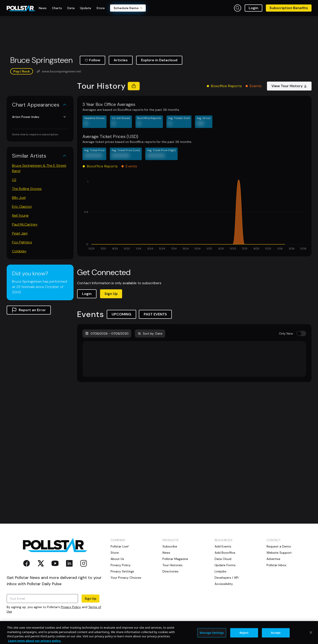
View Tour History (289, 86)
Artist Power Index (39, 117)
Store (115, 553)
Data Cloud (223, 559)
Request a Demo (279, 546)
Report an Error (29, 310)
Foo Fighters (22, 242)
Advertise (273, 559)
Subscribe (170, 546)
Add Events (223, 546)
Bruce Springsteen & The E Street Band (39, 168)
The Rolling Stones (27, 189)
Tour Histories (172, 565)
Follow (92, 60)
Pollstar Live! (120, 546)
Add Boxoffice (225, 553)
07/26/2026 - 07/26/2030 (107, 333)
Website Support (279, 553)
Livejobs (221, 571)
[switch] (301, 333)
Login (253, 8)
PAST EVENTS (155, 314)
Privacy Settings (122, 571)
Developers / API (227, 578)
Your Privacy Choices (126, 578)
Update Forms (225, 565)
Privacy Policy (71, 607)
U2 (14, 180)
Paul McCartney (25, 224)
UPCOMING (121, 314)
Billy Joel (19, 198)
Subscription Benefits (289, 8)
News (166, 553)
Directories (170, 571)
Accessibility (224, 584)
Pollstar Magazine (175, 559)
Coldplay (19, 251)
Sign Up (111, 294)
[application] (194, 215)
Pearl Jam (20, 233)
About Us (117, 559)
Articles (121, 60)
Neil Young (20, 215)
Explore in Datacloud (159, 60)
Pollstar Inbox (276, 565)
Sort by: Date (150, 333)
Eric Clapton (22, 207)
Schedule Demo (128, 8)
